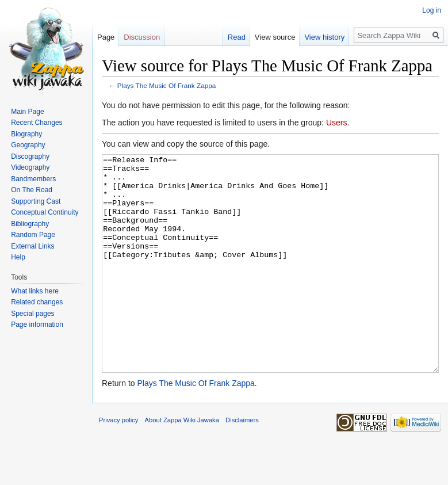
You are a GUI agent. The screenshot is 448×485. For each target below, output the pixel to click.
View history (324, 37)
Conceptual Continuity (45, 212)
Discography (30, 156)
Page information (37, 324)
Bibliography (30, 224)
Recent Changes (37, 123)
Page (106, 37)
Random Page (33, 235)
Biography (26, 134)
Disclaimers (242, 463)
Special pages (32, 314)
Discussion (142, 37)
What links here (35, 291)
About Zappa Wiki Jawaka (182, 463)
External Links (32, 246)
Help (18, 257)
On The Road (32, 190)
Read (237, 37)
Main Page (27, 112)
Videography (30, 167)
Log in (432, 10)
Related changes (37, 302)
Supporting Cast (36, 201)
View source (275, 37)
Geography (28, 145)
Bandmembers (33, 179)
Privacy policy (118, 463)
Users (337, 123)
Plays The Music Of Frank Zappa (167, 85)
